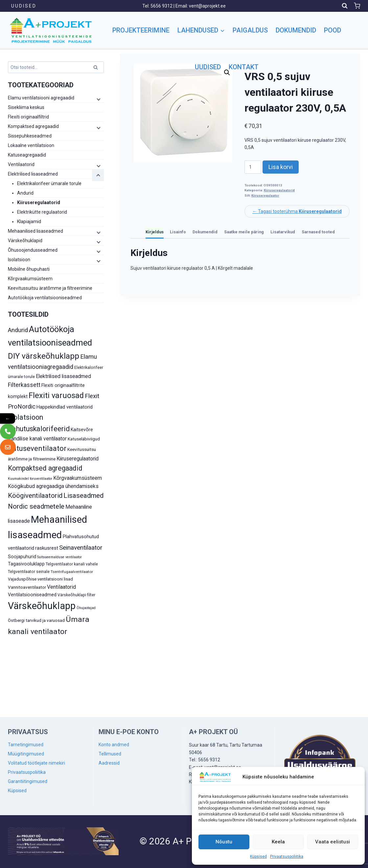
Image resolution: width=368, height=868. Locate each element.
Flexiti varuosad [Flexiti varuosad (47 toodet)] (56, 395)
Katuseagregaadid (27, 155)
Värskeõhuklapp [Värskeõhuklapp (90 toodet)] (42, 606)
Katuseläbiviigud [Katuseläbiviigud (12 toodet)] (84, 439)
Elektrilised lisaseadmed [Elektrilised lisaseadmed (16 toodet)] (63, 376)
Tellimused (110, 754)
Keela (278, 842)
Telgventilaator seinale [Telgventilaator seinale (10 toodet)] (29, 572)
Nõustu (224, 842)
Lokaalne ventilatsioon (31, 145)
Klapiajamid (29, 222)
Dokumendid (296, 30)
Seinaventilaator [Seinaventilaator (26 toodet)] (81, 548)
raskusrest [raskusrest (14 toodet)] (47, 548)
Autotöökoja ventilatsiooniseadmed (45, 298)
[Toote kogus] (253, 167)
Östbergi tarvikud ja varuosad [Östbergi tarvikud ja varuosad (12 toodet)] (36, 620)
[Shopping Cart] (357, 6)
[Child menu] (98, 99)
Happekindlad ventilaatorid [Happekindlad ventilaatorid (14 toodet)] (65, 407)
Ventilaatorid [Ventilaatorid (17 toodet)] (61, 587)
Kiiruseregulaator (265, 195)
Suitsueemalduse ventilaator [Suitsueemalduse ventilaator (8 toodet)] (59, 557)
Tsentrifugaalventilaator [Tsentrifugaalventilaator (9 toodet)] (72, 572)
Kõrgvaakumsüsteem (30, 279)
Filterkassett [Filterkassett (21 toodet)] (24, 385)
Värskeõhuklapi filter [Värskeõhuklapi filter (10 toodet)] (76, 595)
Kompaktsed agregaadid (33, 126)
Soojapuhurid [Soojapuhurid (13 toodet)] (22, 557)
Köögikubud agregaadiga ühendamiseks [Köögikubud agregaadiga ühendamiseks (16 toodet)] (53, 486)
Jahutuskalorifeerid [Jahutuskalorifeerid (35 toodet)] (39, 429)
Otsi (97, 68)
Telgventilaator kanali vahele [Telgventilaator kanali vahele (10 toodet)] (72, 564)
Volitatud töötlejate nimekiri (36, 763)
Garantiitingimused (28, 781)
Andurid (25, 193)
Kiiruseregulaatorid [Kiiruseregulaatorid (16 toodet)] (78, 459)
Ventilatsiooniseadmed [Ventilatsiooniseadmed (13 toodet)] (32, 595)
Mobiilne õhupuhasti (29, 269)
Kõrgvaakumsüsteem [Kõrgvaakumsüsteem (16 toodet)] (78, 478)
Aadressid (109, 763)
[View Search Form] (345, 6)
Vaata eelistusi (333, 842)
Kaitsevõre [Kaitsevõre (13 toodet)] (82, 430)
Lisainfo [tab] (178, 232)
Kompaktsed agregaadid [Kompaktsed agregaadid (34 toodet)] (45, 468)
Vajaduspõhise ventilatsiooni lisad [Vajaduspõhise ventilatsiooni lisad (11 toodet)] (40, 579)
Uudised (208, 67)
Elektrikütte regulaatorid (42, 212)
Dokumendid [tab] (205, 232)
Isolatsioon (19, 260)
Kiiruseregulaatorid (279, 190)
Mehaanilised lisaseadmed (35, 231)
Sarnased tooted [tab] (318, 232)
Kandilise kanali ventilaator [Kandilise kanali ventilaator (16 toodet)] (37, 439)
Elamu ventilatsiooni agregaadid (41, 98)
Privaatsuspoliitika (287, 857)
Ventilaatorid (21, 164)
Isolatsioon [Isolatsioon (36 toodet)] (25, 417)
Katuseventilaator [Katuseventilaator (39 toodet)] (37, 448)
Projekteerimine (141, 30)
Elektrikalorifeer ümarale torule (49, 183)
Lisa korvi (281, 167)
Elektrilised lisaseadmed (33, 174)
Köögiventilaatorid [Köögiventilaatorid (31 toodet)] (35, 496)
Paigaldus (250, 30)
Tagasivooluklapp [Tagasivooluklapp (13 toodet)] (26, 564)
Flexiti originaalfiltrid (28, 117)
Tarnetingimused (26, 745)
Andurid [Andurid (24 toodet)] (18, 330)
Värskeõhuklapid (25, 241)
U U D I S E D (23, 6)
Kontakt (244, 67)
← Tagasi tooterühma (297, 211)
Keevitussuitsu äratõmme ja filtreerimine (50, 288)
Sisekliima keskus (26, 107)
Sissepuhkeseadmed (30, 136)
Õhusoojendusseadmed (33, 250)
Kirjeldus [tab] (155, 232)
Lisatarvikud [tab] (283, 232)
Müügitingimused (26, 754)
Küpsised (258, 857)
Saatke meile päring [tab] (244, 232)
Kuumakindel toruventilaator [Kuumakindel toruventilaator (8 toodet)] (30, 479)
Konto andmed (114, 745)
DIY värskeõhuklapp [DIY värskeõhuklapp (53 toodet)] (44, 356)
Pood (333, 30)
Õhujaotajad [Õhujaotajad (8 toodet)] (86, 608)
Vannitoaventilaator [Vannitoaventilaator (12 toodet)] (27, 587)
